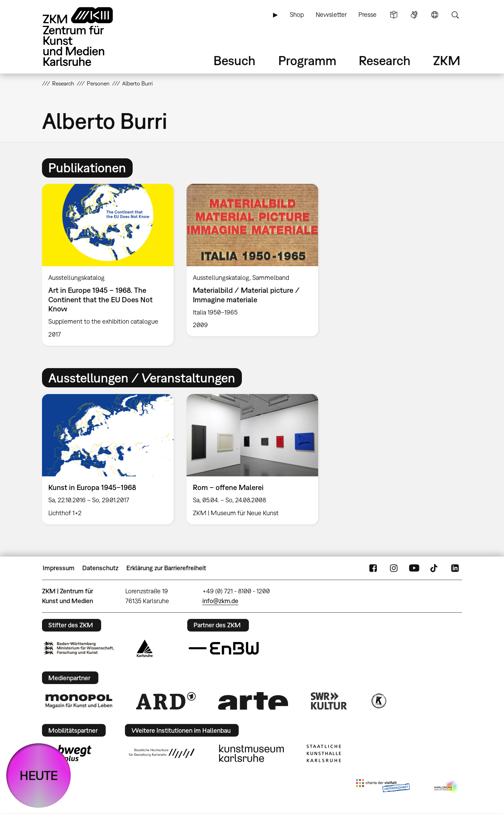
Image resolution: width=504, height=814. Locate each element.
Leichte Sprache (394, 15)
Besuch (234, 60)
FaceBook (373, 568)
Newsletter (331, 15)
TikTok (435, 568)
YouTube (414, 568)
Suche (455, 15)
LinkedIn (455, 568)
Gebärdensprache (414, 15)
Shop (297, 15)
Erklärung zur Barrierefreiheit (166, 568)
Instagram (394, 568)
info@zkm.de (220, 601)
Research (385, 60)
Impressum (59, 568)
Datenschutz (100, 568)
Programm (307, 60)
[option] (108, 265)
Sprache (435, 15)
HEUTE (39, 775)
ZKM (447, 60)
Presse (367, 15)
